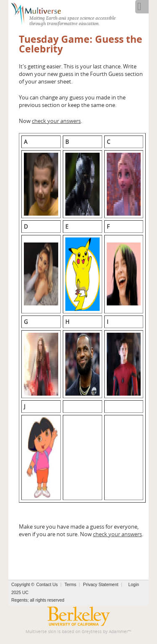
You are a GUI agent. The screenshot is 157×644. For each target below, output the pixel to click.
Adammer (118, 632)
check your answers (56, 121)
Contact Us (47, 585)
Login (134, 585)
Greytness (92, 632)
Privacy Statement (100, 585)
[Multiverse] (40, 13)
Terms (70, 585)
